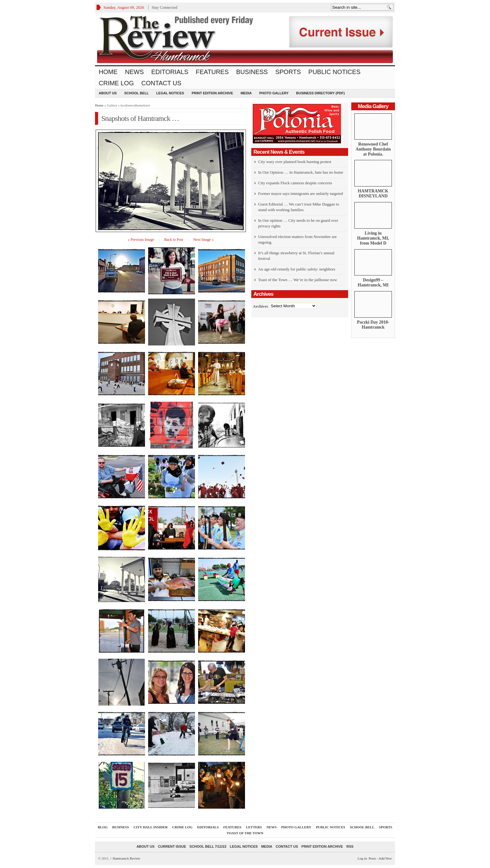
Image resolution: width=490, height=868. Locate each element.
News (134, 72)
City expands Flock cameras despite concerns (295, 183)
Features (212, 72)
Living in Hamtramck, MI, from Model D (373, 238)
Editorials (170, 72)
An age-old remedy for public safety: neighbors (297, 269)
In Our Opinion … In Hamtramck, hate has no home (301, 172)
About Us (108, 93)
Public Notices (335, 72)
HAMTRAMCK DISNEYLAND (373, 193)
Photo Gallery (274, 93)
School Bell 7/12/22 (208, 846)
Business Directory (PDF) (321, 93)
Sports (288, 72)
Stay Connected (164, 7)
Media (246, 93)
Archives (260, 306)
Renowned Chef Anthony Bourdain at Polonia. (373, 149)
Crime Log (116, 83)
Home (108, 72)
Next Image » (204, 240)
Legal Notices (170, 93)
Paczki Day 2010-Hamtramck (373, 325)
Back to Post (174, 240)
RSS (350, 846)
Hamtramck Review (125, 858)
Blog (103, 827)
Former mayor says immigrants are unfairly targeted (300, 193)
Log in (362, 858)
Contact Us (161, 83)
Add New (385, 858)
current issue (172, 846)
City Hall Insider (150, 827)
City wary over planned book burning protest (295, 162)
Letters (254, 827)
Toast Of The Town (245, 833)
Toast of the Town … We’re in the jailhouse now (298, 280)
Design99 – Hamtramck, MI (373, 283)
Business (252, 72)
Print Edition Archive (212, 93)
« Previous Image (141, 240)
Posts (372, 858)
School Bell (136, 93)
